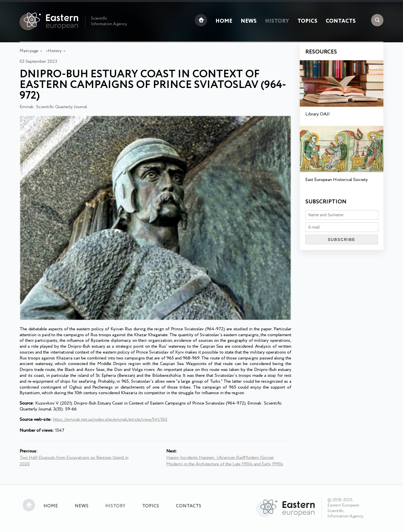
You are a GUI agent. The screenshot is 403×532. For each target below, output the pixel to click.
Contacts (341, 21)
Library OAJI (318, 114)
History (277, 21)
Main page (29, 51)
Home (224, 21)
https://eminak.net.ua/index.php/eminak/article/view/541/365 (110, 420)
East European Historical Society (337, 180)
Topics (307, 21)
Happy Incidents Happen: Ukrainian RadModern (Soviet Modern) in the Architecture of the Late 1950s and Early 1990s (225, 461)
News (249, 21)
